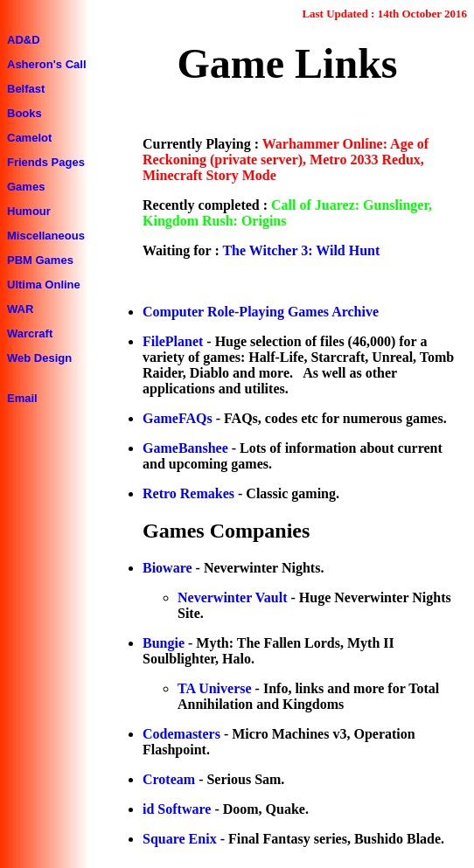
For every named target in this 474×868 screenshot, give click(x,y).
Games (26, 187)
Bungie (164, 643)
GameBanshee (185, 448)
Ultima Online (44, 285)
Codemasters (181, 734)
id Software (177, 809)
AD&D (24, 40)
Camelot (29, 138)
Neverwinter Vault (232, 597)
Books (24, 113)
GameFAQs (179, 418)
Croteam (169, 779)
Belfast (26, 89)
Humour (29, 211)
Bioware (167, 568)
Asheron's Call (47, 64)
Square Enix (180, 839)
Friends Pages (46, 162)
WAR (20, 309)
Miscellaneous (46, 236)
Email (22, 398)
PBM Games (40, 260)
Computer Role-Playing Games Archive (261, 312)
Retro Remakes (188, 493)
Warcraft (30, 333)
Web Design (39, 358)
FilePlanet (173, 341)
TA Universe (215, 688)
